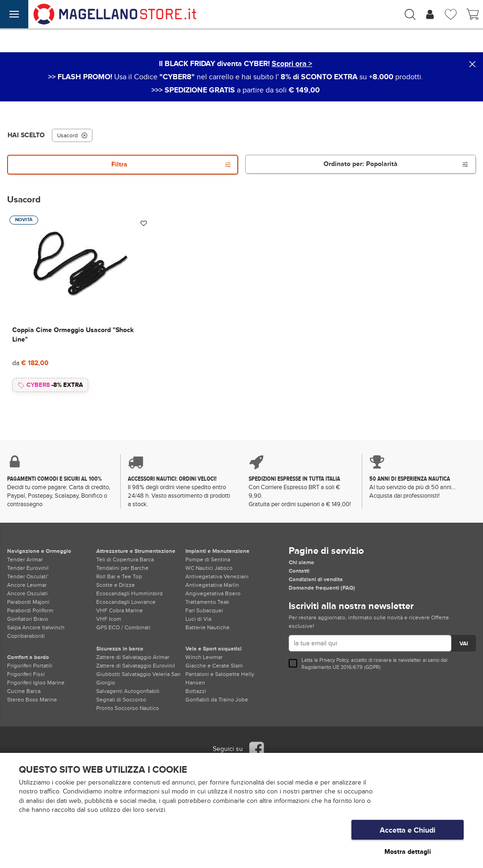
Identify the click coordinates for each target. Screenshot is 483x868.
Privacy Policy (334, 660)
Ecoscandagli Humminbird (129, 593)
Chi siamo (301, 562)
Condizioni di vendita (316, 579)
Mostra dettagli (408, 852)
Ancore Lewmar (27, 585)
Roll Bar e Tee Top (119, 576)
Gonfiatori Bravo (28, 619)
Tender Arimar (25, 559)
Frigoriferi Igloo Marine (36, 683)
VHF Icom (109, 619)
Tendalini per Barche (122, 568)
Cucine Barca (24, 691)
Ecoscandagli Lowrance (126, 602)
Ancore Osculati (27, 593)
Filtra (171, 164)
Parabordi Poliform (30, 610)
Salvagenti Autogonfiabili (128, 691)
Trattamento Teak (207, 602)
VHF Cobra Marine (120, 610)
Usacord (72, 135)
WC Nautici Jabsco (209, 568)
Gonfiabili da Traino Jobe (217, 700)
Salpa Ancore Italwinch (36, 627)
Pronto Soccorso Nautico (128, 708)
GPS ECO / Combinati (123, 627)
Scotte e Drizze (116, 585)
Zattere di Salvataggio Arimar (133, 657)
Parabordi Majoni (28, 602)
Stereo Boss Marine (32, 700)
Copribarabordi (26, 636)
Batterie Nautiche (208, 627)
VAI (464, 644)
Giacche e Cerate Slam (214, 666)
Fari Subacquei (204, 610)
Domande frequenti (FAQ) (322, 588)
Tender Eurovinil (28, 568)
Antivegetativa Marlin (212, 585)
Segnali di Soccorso (121, 700)
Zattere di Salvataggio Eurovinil (136, 666)
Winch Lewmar (204, 657)
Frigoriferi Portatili (30, 666)
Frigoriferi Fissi (26, 674)
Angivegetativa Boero (213, 593)
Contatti (299, 571)
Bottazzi (196, 691)
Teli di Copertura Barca (125, 559)
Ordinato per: (396, 164)
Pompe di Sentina (208, 559)
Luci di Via (198, 619)
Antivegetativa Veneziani (217, 576)
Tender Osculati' (28, 576)
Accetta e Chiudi (408, 833)
